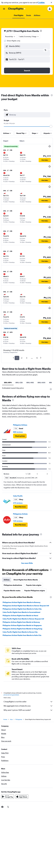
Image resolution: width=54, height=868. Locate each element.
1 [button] (17, 358)
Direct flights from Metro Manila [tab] (26, 580)
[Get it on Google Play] (8, 797)
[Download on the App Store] (22, 797)
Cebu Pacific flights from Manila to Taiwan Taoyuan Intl (23, 619)
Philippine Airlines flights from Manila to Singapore (22, 625)
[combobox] (10, 36)
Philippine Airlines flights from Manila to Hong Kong (22, 629)
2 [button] (22, 358)
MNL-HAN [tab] (41, 383)
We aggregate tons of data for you (28, 706)
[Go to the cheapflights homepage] (17, 9)
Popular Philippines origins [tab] (35, 591)
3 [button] (27, 358)
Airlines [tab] (7, 580)
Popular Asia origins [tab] (34, 585)
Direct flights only (14, 41)
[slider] (51, 126)
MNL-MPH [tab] (8, 383)
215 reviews (18, 503)
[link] (20, 436)
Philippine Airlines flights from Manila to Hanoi (20, 616)
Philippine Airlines (20, 425)
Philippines (19, 719)
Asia (11, 719)
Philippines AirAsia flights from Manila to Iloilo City (22, 635)
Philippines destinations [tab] (13, 585)
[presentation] (41, 31)
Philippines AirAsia (20, 514)
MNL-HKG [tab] (30, 383)
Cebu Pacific (18, 496)
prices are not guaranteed (11, 695)
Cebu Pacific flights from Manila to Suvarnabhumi (21, 612)
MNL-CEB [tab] (19, 383)
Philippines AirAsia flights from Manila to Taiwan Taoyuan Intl (26, 606)
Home (5, 719)
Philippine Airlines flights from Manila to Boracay (21, 622)
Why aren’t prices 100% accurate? (28, 710)
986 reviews (18, 432)
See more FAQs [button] (27, 563)
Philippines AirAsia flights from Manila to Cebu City (22, 609)
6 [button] (37, 358)
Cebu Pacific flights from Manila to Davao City (20, 632)
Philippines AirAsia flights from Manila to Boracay (22, 602)
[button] (51, 3)
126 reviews (18, 521)
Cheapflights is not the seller (28, 702)
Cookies (41, 3)
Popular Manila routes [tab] (12, 591)
